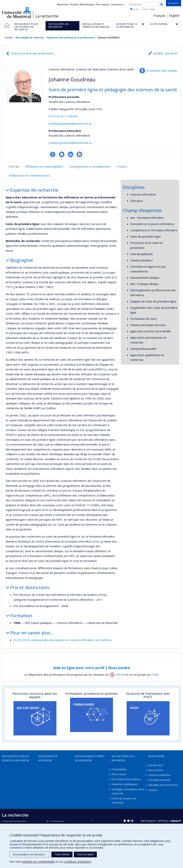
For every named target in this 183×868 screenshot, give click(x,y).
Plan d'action (119, 774)
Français (159, 16)
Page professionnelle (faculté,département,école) (53, 154)
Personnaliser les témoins (30, 854)
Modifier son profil (165, 53)
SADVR (117, 675)
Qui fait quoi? (57, 821)
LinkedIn (71, 154)
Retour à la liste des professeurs (33, 53)
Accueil (9, 38)
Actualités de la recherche (163, 785)
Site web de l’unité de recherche (62, 154)
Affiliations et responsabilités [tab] (44, 166)
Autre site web (79, 154)
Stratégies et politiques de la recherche (128, 791)
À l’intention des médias (162, 71)
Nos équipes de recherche (30, 38)
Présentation (119, 769)
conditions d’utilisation (78, 862)
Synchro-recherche (159, 775)
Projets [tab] (122, 166)
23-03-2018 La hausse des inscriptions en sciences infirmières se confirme (62, 640)
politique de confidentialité (39, 862)
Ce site (134, 9)
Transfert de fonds (159, 780)
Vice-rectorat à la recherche (123, 758)
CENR (155, 675)
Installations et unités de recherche (90, 758)
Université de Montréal (16, 12)
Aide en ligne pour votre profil (79, 668)
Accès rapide (156, 756)
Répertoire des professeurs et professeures (71, 38)
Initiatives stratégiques (125, 784)
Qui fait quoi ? (156, 765)
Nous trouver (156, 770)
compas (153, 790)
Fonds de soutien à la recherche (124, 800)
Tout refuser (62, 854)
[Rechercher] (162, 5)
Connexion (117, 4)
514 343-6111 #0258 (63, 116)
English (174, 16)
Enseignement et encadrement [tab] (90, 166)
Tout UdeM (148, 9)
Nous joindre (119, 668)
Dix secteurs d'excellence (126, 779)
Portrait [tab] (14, 166)
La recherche (47, 16)
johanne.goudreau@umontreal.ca (70, 123)
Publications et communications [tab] (29, 175)
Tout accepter (85, 854)
